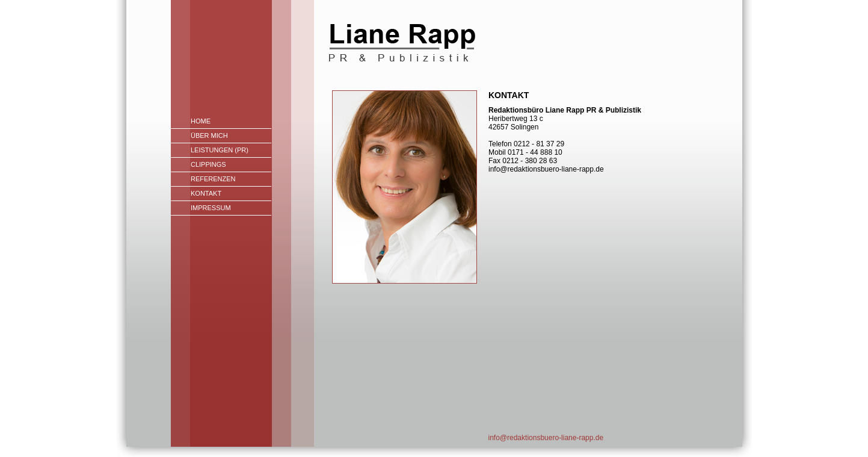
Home (201, 121)
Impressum (211, 208)
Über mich (209, 135)
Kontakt (206, 193)
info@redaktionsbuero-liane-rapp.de (546, 438)
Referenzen (213, 179)
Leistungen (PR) (220, 150)
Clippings (208, 164)
